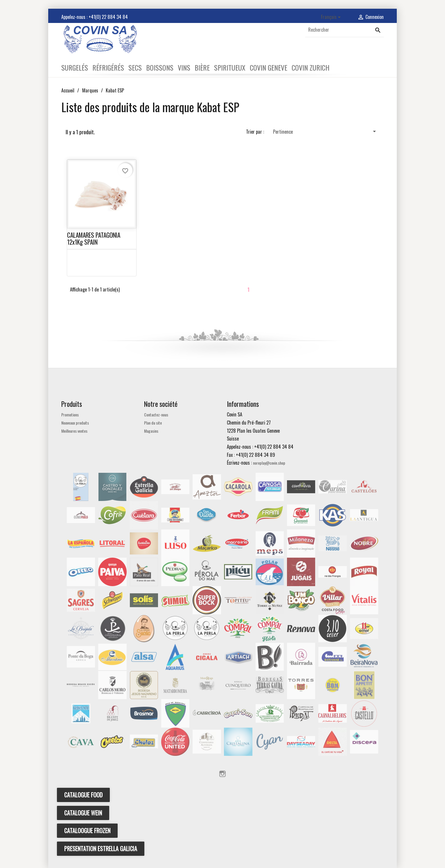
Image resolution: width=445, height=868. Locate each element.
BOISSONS (160, 67)
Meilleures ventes (74, 431)
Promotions (70, 415)
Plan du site (153, 423)
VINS (184, 67)
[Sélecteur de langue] (332, 17)
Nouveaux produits (75, 423)
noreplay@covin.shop (269, 463)
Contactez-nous (156, 415)
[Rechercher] (344, 30)
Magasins (151, 431)
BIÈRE (202, 67)
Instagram (222, 774)
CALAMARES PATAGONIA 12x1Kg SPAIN (94, 238)
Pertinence (325, 131)
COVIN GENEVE (269, 67)
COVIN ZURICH (311, 67)
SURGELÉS (75, 67)
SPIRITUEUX (230, 67)
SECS (135, 67)
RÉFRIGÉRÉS (108, 67)
